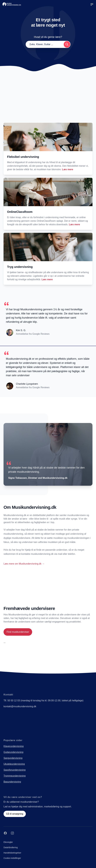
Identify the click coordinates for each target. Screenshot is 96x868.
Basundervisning (12, 782)
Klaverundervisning (14, 746)
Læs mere (68, 169)
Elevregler (8, 842)
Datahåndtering (11, 847)
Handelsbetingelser (12, 853)
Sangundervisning (13, 758)
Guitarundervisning (13, 752)
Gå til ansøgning (15, 814)
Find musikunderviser (18, 632)
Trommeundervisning (15, 776)
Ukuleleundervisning (14, 764)
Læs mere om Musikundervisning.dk (24, 564)
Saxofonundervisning (15, 770)
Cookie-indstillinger (12, 858)
